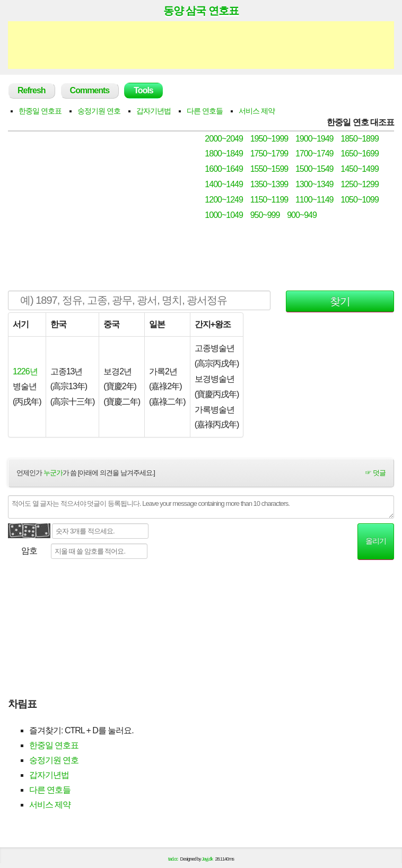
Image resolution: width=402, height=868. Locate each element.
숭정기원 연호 (99, 111)
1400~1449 (224, 184)
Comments (90, 90)
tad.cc (173, 859)
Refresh (32, 90)
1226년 (25, 371)
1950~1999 (269, 139)
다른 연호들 (205, 111)
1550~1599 (269, 169)
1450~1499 (360, 169)
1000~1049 (224, 215)
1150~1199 (269, 200)
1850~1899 (360, 139)
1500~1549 (314, 169)
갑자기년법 (154, 111)
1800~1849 (224, 154)
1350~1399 (269, 184)
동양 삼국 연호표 (201, 11)
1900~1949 (314, 139)
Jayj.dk (207, 859)
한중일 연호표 (40, 111)
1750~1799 (269, 154)
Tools (143, 90)
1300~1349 (314, 184)
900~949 (302, 215)
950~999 (265, 215)
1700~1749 (314, 154)
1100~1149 (314, 200)
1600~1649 (224, 169)
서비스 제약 (257, 111)
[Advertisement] (201, 45)
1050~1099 (360, 200)
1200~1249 (224, 200)
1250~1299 (360, 184)
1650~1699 (360, 154)
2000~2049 (224, 139)
